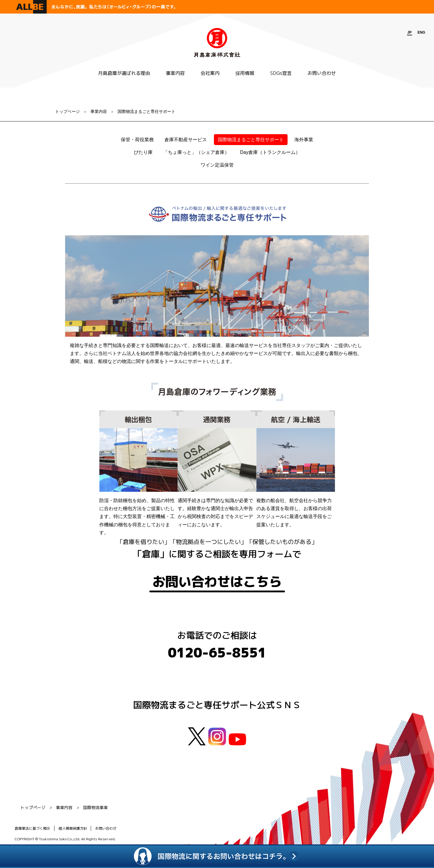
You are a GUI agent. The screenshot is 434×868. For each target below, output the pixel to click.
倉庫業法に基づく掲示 (32, 829)
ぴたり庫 (143, 152)
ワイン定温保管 (217, 165)
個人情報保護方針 (73, 829)
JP (409, 32)
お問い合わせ (322, 73)
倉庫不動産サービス (186, 140)
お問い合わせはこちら (217, 582)
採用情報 (245, 73)
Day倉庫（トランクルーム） (270, 152)
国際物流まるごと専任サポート (146, 111)
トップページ (67, 111)
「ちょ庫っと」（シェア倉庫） (196, 152)
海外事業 (304, 140)
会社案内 (210, 73)
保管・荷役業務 (137, 140)
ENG (421, 32)
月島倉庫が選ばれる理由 (124, 73)
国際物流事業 (95, 808)
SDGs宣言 (281, 73)
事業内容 (175, 73)
